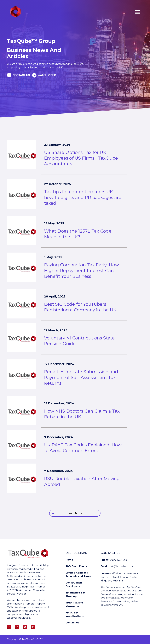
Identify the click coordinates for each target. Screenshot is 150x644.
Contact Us (72, 623)
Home (69, 560)
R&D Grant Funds (76, 566)
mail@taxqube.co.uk (121, 566)
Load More (75, 513)
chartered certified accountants (45, 64)
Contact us (21, 75)
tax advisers (76, 64)
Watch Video (47, 75)
